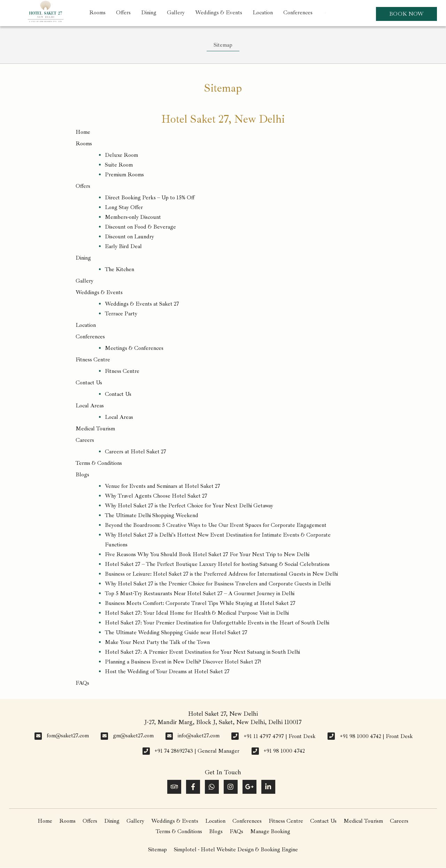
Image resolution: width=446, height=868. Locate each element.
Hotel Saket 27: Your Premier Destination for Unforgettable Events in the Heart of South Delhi (217, 623)
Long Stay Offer (124, 207)
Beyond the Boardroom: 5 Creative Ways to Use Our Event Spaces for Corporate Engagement (216, 525)
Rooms (97, 13)
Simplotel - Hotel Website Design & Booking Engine (236, 850)
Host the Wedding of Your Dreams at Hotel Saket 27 (167, 671)
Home (83, 132)
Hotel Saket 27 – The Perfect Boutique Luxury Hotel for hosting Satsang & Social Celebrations (217, 564)
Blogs (82, 475)
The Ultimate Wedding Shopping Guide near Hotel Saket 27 (176, 632)
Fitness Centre (93, 360)
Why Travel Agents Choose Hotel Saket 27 (156, 496)
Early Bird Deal (123, 246)
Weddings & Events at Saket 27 (142, 304)
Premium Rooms (124, 175)
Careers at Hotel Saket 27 (136, 452)
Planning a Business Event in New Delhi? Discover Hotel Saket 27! (183, 662)
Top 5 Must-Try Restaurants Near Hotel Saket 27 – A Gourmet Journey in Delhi (200, 593)
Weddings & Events (219, 13)
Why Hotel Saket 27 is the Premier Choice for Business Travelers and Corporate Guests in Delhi (218, 584)
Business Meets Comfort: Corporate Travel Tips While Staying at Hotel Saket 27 (200, 603)
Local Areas (90, 406)
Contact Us (89, 383)
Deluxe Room (121, 155)
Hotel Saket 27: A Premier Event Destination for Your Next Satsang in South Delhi (202, 652)
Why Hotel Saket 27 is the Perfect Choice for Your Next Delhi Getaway (189, 506)
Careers (85, 440)
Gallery (176, 13)
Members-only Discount (133, 217)
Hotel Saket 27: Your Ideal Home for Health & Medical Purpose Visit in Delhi (197, 613)
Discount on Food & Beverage (140, 227)
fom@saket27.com (68, 736)
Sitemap (223, 45)
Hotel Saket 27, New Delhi (223, 119)
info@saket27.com (199, 736)
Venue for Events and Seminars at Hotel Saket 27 (163, 486)
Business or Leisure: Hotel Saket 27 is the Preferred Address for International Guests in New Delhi (221, 574)
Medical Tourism (95, 429)
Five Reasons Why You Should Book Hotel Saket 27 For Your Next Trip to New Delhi (207, 554)
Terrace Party (121, 314)
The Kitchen (120, 269)
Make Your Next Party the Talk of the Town (157, 642)
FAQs (82, 683)
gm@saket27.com (133, 736)
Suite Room (119, 165)
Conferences (298, 13)
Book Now (406, 14)
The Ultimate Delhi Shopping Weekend (152, 515)
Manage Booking (270, 831)
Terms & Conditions (99, 463)
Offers (123, 13)
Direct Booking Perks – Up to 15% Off (150, 198)
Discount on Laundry (129, 237)
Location (263, 13)
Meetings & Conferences (134, 348)
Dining (149, 13)
